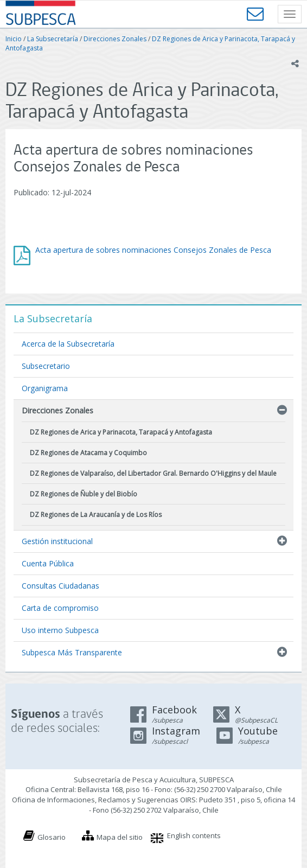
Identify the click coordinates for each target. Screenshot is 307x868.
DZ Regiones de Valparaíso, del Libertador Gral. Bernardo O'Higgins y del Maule (153, 473)
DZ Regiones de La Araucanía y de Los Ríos (96, 515)
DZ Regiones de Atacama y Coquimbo (88, 453)
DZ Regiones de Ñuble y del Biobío (84, 494)
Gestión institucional (57, 541)
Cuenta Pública (48, 563)
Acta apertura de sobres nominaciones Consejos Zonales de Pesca (153, 250)
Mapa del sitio (120, 837)
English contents (194, 835)
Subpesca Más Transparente (72, 652)
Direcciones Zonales (115, 39)
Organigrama (45, 388)
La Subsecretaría (53, 39)
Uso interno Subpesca (60, 630)
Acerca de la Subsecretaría (68, 344)
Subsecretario (46, 366)
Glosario (52, 837)
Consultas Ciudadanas (60, 586)
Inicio (14, 39)
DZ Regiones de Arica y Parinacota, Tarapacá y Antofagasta (121, 432)
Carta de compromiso (60, 608)
